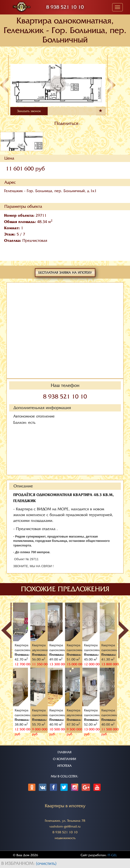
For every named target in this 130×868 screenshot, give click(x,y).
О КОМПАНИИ (65, 759)
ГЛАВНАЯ (65, 752)
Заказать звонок (29, 111)
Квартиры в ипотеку (65, 806)
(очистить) (46, 863)
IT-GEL (112, 855)
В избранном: (19, 863)
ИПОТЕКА (65, 766)
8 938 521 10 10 (65, 7)
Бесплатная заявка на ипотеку (65, 273)
